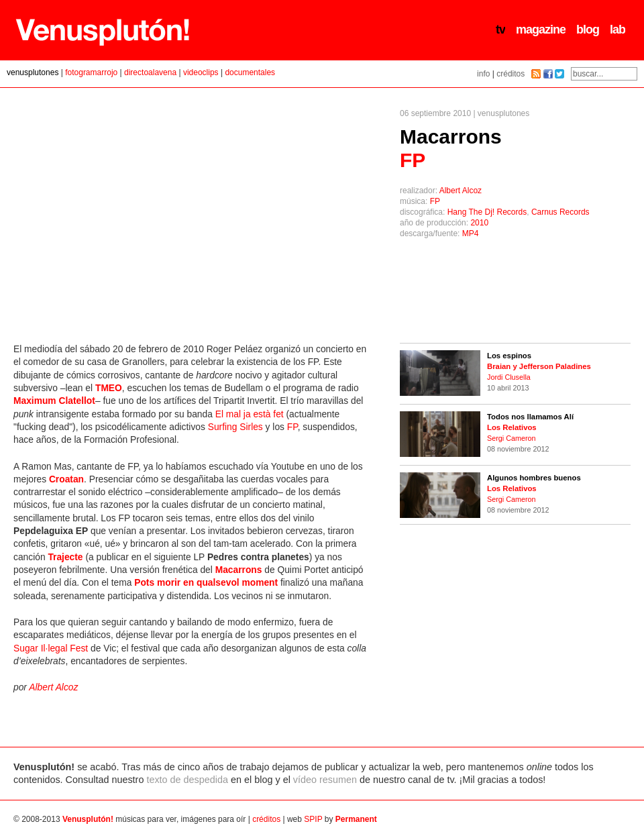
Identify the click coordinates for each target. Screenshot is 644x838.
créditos (511, 74)
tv (500, 30)
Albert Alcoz (461, 191)
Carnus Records (560, 212)
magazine (541, 30)
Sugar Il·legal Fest (51, 648)
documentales (250, 72)
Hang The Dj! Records (487, 212)
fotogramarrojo (91, 72)
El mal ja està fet (250, 414)
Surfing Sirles (235, 427)
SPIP (313, 819)
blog (588, 30)
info (483, 74)
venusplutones (33, 72)
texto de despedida (187, 780)
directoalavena (150, 72)
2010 (479, 223)
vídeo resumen (325, 780)
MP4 (471, 233)
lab (618, 30)
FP (435, 201)
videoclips (201, 72)
